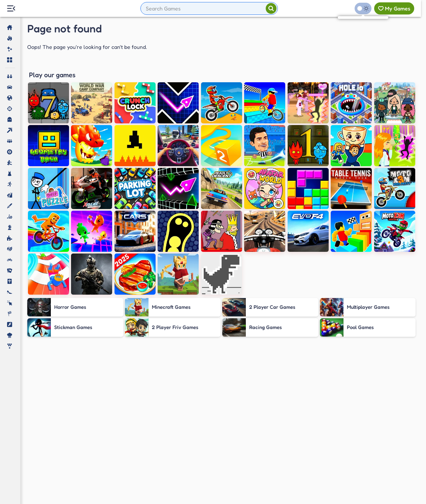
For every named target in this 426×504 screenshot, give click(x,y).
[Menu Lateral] (11, 9)
